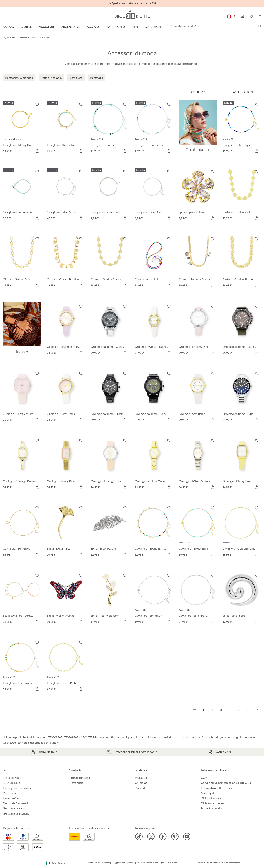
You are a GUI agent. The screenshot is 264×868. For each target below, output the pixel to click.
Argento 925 (71, 27)
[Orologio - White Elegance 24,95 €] (154, 330)
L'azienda (141, 788)
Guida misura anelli (15, 808)
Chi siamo (141, 783)
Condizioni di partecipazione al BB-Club (226, 783)
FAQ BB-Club (12, 783)
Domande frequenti (15, 803)
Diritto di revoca (211, 798)
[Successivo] (256, 710)
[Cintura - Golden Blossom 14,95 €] (242, 263)
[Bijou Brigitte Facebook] (163, 837)
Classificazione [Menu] (242, 92)
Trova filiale (76, 783)
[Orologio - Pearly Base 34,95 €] (66, 464)
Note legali (208, 793)
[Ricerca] (260, 26)
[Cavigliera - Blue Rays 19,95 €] (242, 128)
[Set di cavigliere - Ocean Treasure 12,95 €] (22, 599)
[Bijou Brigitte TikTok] (139, 837)
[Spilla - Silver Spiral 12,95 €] (242, 599)
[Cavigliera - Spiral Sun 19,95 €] (154, 599)
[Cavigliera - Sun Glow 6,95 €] (22, 532)
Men (135, 27)
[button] (243, 16)
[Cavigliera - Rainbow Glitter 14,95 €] (22, 666)
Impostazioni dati (212, 808)
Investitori (142, 778)
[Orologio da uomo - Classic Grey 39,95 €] (110, 330)
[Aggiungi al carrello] (37, 151)
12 (247, 710)
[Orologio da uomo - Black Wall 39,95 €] (110, 397)
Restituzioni (11, 793)
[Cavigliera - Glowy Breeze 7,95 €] (110, 196)
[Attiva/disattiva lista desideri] (37, 104)
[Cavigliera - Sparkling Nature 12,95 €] (154, 532)
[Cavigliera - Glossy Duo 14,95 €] (22, 128)
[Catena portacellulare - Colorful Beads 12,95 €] (154, 263)
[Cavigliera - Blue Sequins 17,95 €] (154, 128)
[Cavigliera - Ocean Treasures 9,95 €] (66, 128)
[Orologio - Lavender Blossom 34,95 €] (66, 330)
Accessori (47, 27)
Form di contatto (79, 778)
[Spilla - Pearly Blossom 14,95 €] (110, 599)
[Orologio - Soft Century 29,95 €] (22, 397)
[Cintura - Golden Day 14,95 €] (22, 263)
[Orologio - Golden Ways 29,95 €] (154, 464)
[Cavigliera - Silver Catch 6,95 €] (154, 196)
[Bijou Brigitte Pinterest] (175, 837)
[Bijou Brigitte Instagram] (151, 837)
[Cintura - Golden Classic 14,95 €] (110, 263)
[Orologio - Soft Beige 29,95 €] (198, 397)
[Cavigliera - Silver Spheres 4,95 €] (66, 196)
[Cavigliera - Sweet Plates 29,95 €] (66, 666)
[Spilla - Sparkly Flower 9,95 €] (198, 196)
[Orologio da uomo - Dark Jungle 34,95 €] (154, 397)
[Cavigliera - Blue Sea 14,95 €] (110, 128)
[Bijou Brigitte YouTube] (187, 837)
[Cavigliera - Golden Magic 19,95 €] (242, 532)
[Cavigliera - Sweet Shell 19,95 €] (198, 532)
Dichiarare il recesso (214, 803)
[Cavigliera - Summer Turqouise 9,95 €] (22, 196)
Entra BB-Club (12, 778)
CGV (204, 778)
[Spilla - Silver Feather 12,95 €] (110, 532)
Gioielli (26, 27)
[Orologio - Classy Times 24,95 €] (242, 464)
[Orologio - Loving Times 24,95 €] (110, 464)
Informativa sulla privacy (216, 788)
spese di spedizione (136, 863)
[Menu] (198, 92)
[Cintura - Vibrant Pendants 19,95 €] (66, 263)
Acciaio (93, 27)
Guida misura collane (16, 813)
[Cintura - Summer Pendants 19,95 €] (198, 263)
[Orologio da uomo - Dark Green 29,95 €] (242, 330)
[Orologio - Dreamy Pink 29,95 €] (198, 330)
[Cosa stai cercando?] (215, 26)
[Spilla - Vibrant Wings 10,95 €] (66, 599)
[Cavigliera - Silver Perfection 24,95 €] (198, 599)
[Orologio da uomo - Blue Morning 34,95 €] (242, 397)
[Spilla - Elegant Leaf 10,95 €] (66, 532)
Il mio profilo (11, 798)
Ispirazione (153, 27)
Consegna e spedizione (17, 788)
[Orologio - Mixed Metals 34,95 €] (198, 464)
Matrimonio (115, 27)
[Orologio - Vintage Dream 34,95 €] (22, 464)
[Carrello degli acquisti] (260, 16)
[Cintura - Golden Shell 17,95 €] (242, 196)
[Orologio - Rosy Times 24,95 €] (66, 397)
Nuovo (9, 27)
